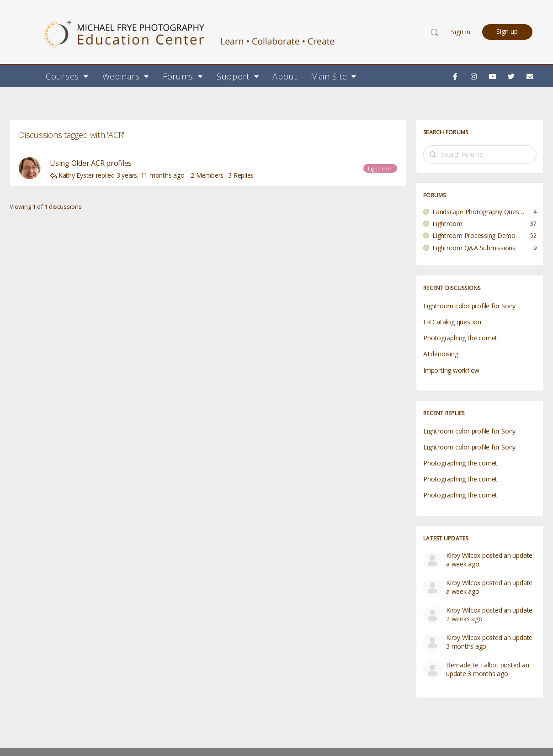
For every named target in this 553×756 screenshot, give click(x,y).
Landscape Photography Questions (478, 212)
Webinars (126, 76)
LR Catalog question (452, 322)
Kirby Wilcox (463, 555)
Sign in (461, 32)
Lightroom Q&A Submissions (474, 248)
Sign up (507, 31)
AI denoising (441, 354)
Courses (67, 76)
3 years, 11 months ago (151, 175)
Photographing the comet (460, 338)
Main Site (334, 76)
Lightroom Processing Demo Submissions (477, 236)
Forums (183, 76)
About (285, 76)
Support (238, 76)
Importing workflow (451, 370)
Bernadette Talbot (472, 665)
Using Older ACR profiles (91, 163)
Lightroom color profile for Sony (469, 306)
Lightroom (380, 168)
